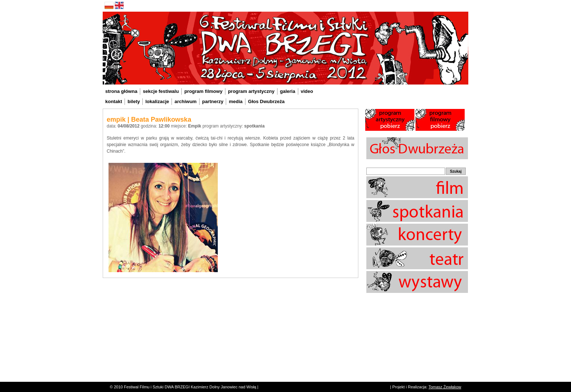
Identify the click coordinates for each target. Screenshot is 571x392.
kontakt (114, 101)
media (236, 101)
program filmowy (203, 91)
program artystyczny (251, 91)
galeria (288, 91)
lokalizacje (157, 101)
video (307, 91)
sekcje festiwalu (161, 91)
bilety (134, 101)
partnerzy (213, 101)
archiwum (186, 101)
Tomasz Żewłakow (445, 387)
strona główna (121, 91)
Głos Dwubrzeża (266, 101)
